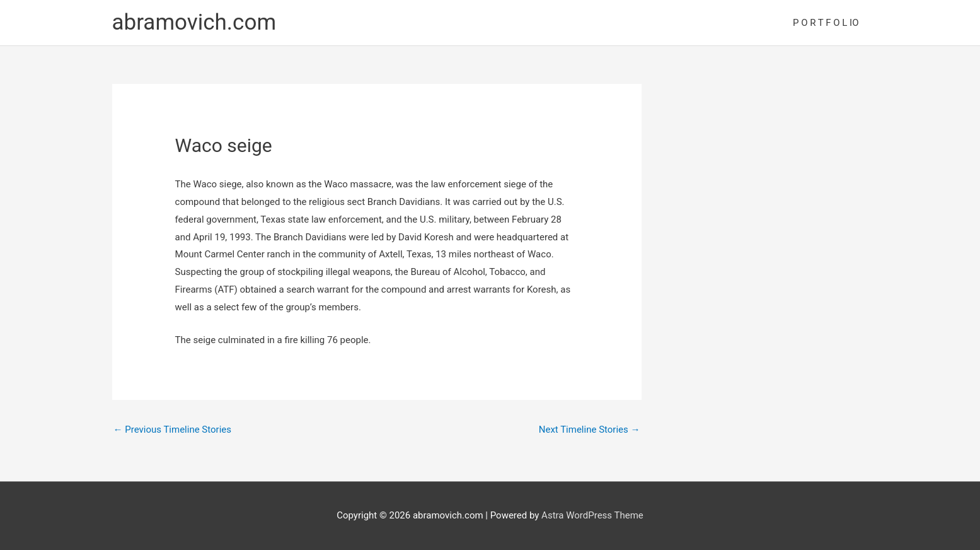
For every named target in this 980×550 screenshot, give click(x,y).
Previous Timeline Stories (173, 430)
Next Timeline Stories (590, 430)
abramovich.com (194, 22)
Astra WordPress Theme (592, 515)
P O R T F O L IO (826, 23)
